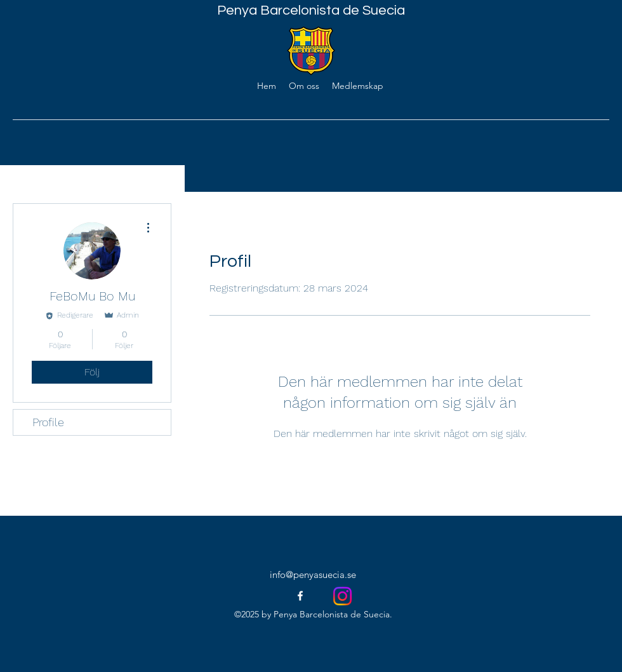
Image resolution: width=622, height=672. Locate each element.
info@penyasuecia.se (313, 575)
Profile (48, 422)
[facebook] (300, 596)
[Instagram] (342, 596)
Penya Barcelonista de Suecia (311, 10)
